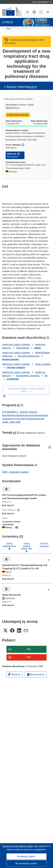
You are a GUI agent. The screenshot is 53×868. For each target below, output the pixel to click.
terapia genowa (10, 359)
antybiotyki (13, 379)
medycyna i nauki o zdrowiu (16, 344)
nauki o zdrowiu (43, 364)
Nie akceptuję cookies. (26, 863)
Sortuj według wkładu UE (26, 546)
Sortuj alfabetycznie (9, 545)
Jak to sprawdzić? (42, 2)
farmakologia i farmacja (28, 376)
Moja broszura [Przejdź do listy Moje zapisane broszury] (36, 674)
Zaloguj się (27, 12)
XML (29, 649)
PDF (29, 657)
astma (37, 348)
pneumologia (22, 348)
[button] (34, 12)
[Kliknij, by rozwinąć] (49, 560)
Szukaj (41, 12)
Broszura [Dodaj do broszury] (14, 674)
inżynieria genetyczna (29, 356)
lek (46, 376)
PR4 (8, 29)
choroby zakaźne (16, 368)
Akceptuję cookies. (26, 856)
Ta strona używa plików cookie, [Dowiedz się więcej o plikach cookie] (18, 846)
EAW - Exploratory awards (15, 472)
